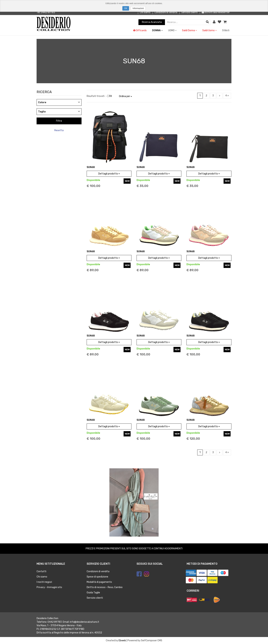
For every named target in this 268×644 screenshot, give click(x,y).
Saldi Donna (189, 30)
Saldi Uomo (210, 30)
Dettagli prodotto (109, 174)
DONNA (157, 30)
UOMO (172, 30)
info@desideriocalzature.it (84, 622)
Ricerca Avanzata (152, 22)
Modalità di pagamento (99, 582)
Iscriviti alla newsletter (216, 12)
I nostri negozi (44, 582)
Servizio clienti (189, 12)
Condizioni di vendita (166, 12)
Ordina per (125, 96)
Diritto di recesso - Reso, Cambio (105, 587)
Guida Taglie (93, 593)
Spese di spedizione (97, 577)
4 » (227, 96)
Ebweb (122, 641)
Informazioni (138, 8)
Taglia (42, 112)
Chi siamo (145, 12)
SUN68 (91, 167)
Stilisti (226, 30)
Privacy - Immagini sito (49, 587)
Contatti (41, 571)
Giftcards (140, 30)
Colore (42, 102)
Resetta (59, 130)
